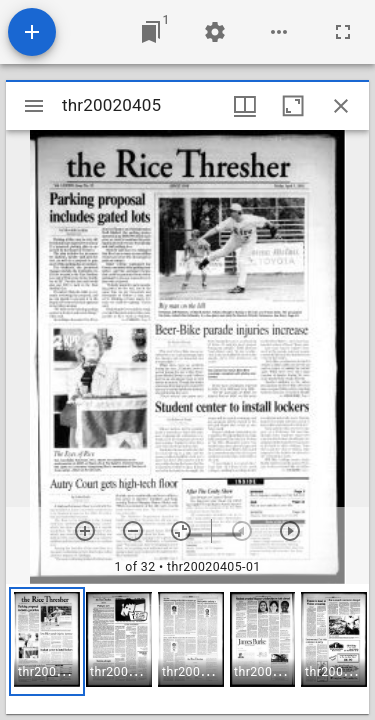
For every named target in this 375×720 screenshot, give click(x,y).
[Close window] (341, 106)
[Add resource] (32, 32)
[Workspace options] (279, 32)
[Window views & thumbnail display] (245, 106)
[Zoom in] (85, 531)
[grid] (187, 649)
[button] (47, 641)
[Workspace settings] (215, 32)
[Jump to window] (151, 32)
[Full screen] (343, 32)
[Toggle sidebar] (34, 106)
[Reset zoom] (181, 531)
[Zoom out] (133, 531)
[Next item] (290, 531)
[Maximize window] (293, 106)
